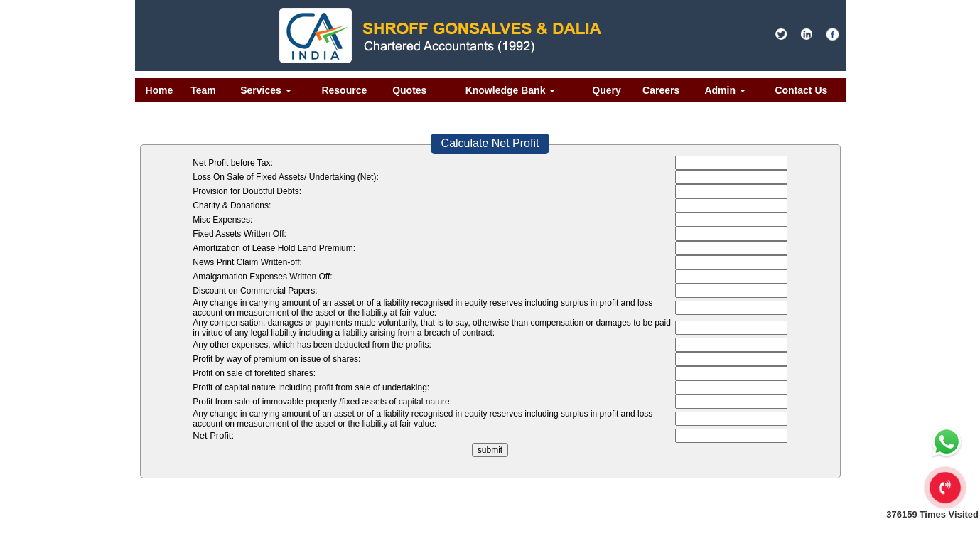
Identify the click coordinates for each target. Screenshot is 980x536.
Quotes (409, 90)
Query (606, 90)
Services (266, 90)
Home (159, 90)
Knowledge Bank (511, 90)
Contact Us (801, 90)
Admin (725, 90)
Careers (661, 90)
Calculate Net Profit (490, 143)
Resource (344, 90)
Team (203, 90)
